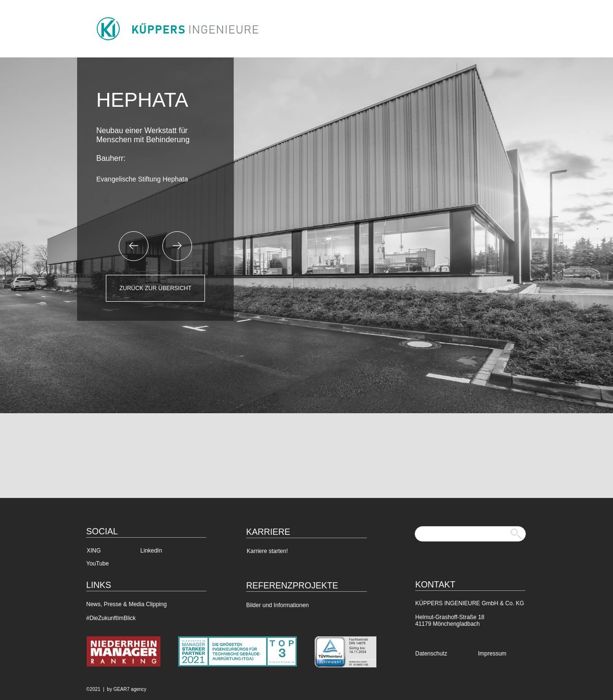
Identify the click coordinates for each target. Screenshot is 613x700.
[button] (134, 246)
